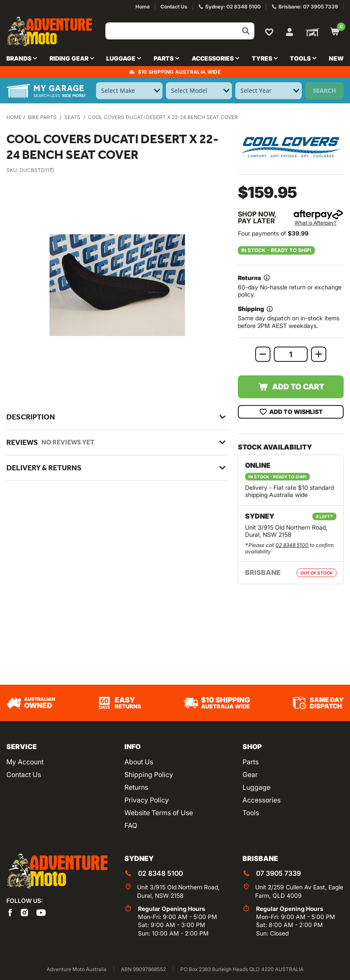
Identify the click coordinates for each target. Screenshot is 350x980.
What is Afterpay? (316, 223)
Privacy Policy (147, 800)
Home (14, 117)
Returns (136, 787)
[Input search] (180, 31)
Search (324, 90)
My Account (25, 762)
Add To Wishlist (291, 412)
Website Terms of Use (159, 813)
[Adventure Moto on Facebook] (10, 912)
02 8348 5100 (292, 545)
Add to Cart (291, 387)
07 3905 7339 (278, 873)
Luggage (256, 787)
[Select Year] (269, 91)
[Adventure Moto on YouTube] (41, 912)
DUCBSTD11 (37, 170)
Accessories (262, 800)
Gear (250, 775)
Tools (251, 813)
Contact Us (24, 775)
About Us (139, 762)
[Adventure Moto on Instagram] (25, 912)
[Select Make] (129, 91)
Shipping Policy (149, 775)
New (336, 58)
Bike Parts (42, 117)
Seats (72, 117)
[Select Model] (199, 91)
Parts (251, 762)
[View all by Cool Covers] (291, 147)
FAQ (131, 825)
